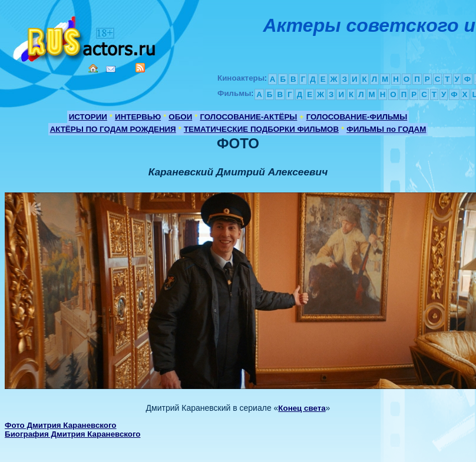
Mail (111, 69)
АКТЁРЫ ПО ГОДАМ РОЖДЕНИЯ (113, 129)
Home (93, 68)
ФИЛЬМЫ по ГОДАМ (386, 129)
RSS (140, 68)
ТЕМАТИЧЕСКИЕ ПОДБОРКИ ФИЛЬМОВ (261, 129)
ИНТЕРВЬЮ (138, 117)
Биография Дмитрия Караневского (72, 434)
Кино (85, 37)
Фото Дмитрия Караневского (60, 425)
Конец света (302, 408)
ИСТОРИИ (88, 117)
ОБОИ (180, 117)
